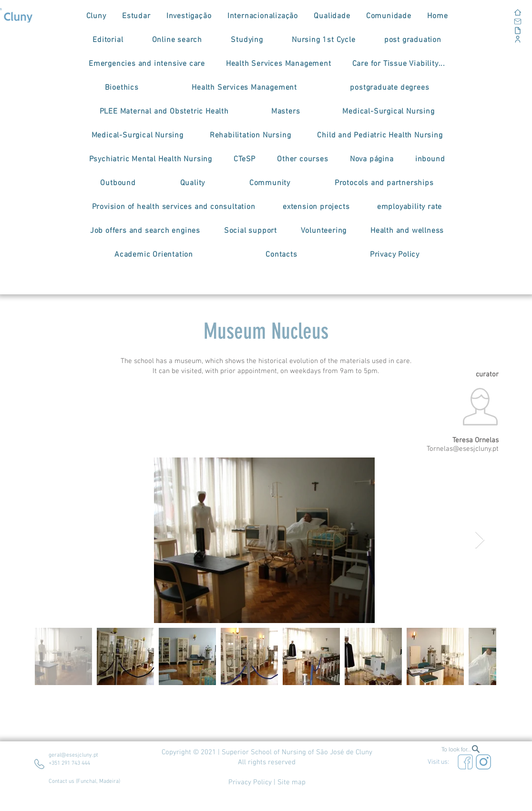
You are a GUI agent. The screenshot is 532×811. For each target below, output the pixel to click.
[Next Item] (480, 540)
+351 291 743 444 (69, 763)
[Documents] (484, 30)
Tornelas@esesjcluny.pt (463, 449)
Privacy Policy (250, 782)
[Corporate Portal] (484, 39)
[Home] (484, 12)
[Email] (484, 21)
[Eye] (465, 762)
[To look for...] (461, 749)
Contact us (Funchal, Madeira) (84, 781)
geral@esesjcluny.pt (73, 755)
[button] (96, 16)
